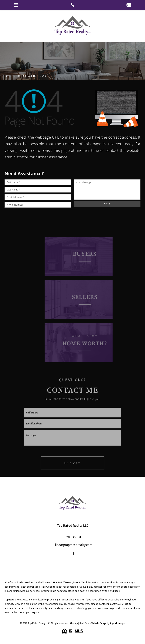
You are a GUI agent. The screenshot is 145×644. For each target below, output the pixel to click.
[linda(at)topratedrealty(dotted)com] (129, 5)
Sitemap (74, 623)
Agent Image (118, 623)
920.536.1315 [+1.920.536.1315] (74, 537)
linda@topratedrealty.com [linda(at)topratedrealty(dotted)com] (74, 545)
